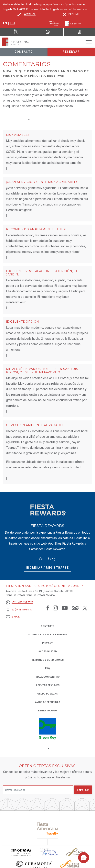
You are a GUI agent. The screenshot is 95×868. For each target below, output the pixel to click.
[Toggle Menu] (89, 42)
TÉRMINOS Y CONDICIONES (48, 660)
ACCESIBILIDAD (47, 651)
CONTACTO (48, 626)
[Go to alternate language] (26, 14)
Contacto (24, 52)
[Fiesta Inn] (73, 23)
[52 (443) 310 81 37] (20, 610)
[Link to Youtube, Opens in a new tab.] (65, 608)
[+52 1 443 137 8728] (20, 602)
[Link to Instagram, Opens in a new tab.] (55, 608)
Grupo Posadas (47, 694)
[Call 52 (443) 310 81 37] (79, 32)
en (13, 23)
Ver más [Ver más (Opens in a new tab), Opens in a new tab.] (48, 559)
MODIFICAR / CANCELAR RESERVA (47, 635)
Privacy (47, 643)
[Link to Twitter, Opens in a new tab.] (85, 608)
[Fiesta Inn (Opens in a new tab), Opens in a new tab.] (54, 23)
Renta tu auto (47, 710)
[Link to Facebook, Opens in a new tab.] (48, 608)
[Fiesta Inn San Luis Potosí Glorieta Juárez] (15, 42)
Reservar (71, 52)
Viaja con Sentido (48, 677)
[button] (84, 858)
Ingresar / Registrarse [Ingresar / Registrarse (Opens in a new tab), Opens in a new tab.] (47, 568)
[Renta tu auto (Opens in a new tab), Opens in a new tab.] (16, 32)
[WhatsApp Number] (47, 32)
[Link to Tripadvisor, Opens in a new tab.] (75, 608)
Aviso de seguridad (47, 702)
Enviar (83, 790)
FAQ (47, 668)
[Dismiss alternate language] (71, 14)
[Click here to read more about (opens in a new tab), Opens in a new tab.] (48, 829)
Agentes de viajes (48, 685)
